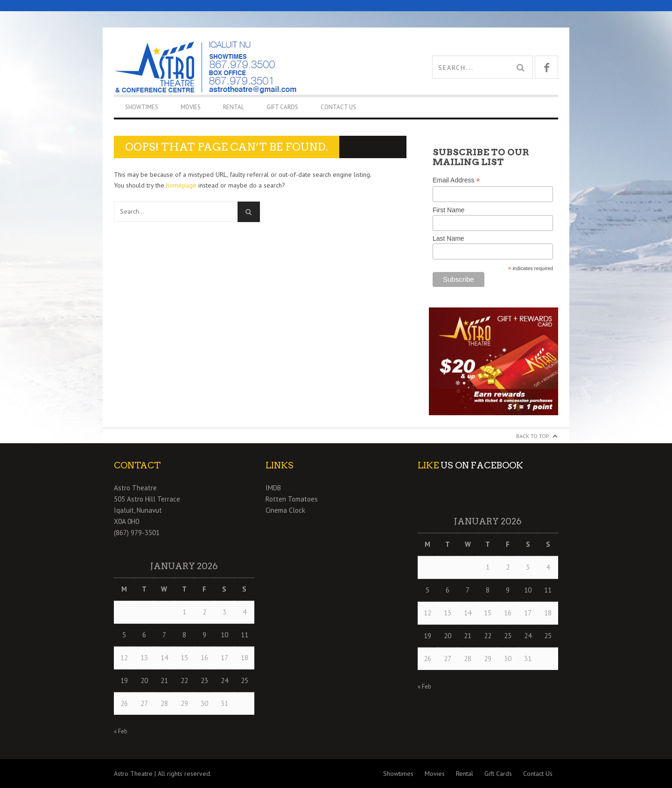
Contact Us (338, 107)
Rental (234, 107)
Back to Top (533, 436)
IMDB (273, 488)
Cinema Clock (285, 510)
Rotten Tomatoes (292, 499)
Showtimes (142, 107)
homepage (181, 185)
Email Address (456, 180)
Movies (191, 107)
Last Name (448, 238)
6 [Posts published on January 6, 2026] (144, 635)
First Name (448, 210)
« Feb (121, 731)
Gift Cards (282, 107)
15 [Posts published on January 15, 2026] (184, 658)
